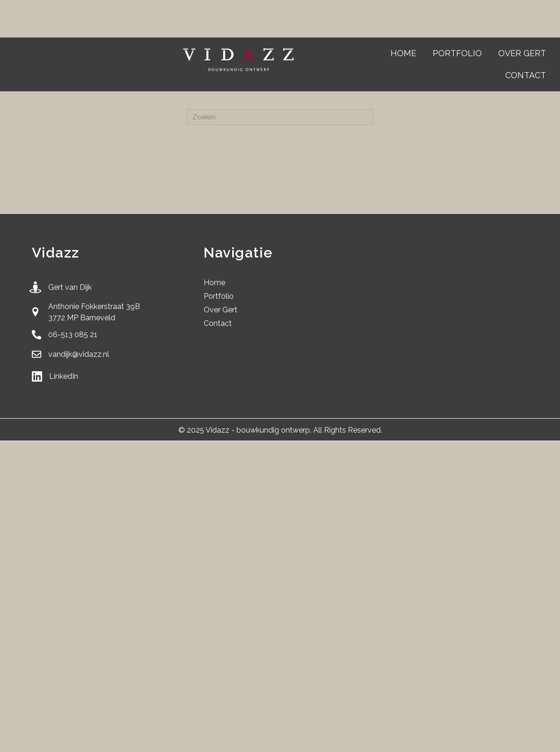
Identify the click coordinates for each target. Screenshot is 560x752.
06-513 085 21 (73, 335)
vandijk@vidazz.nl (79, 354)
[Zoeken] (280, 117)
